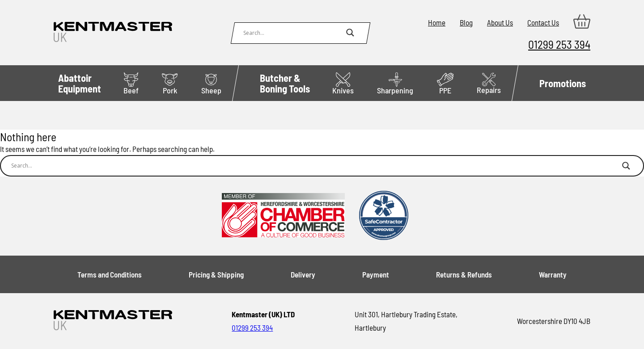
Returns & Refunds (464, 274)
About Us (500, 22)
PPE (445, 84)
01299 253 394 (559, 44)
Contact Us (543, 22)
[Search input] (292, 33)
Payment (376, 274)
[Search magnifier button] (350, 33)
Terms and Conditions (110, 274)
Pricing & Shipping (216, 274)
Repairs (489, 84)
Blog (466, 22)
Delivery (303, 274)
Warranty (553, 274)
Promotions (563, 83)
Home (437, 22)
